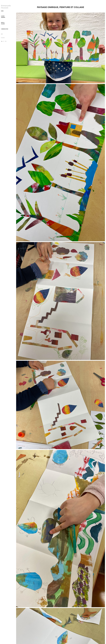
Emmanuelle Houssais (6, 7)
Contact (3, 38)
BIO (2, 34)
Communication (5, 29)
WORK (2, 11)
